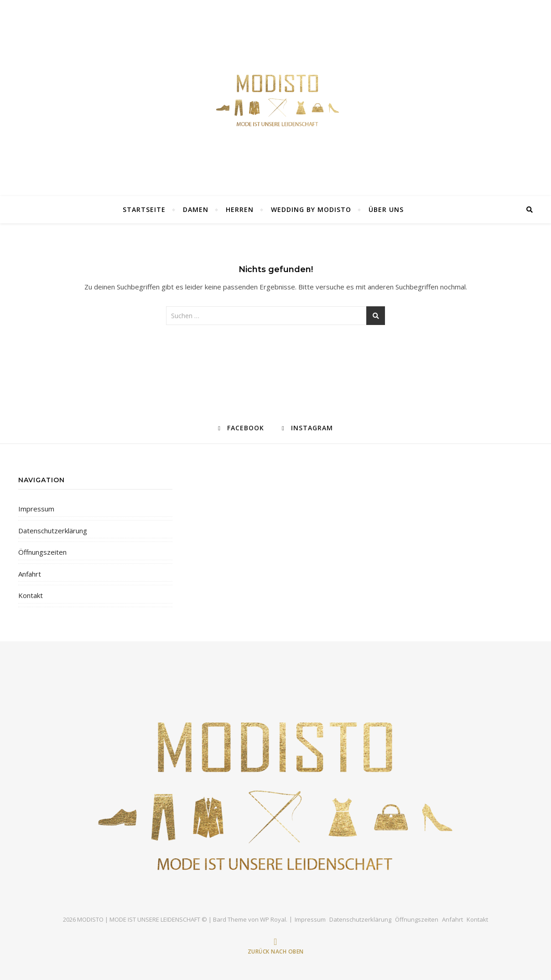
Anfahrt (30, 574)
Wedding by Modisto (311, 209)
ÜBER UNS (386, 209)
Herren (240, 209)
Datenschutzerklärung (53, 531)
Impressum (36, 509)
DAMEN (196, 209)
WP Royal (273, 919)
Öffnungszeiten (42, 552)
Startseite (144, 209)
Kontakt (31, 595)
